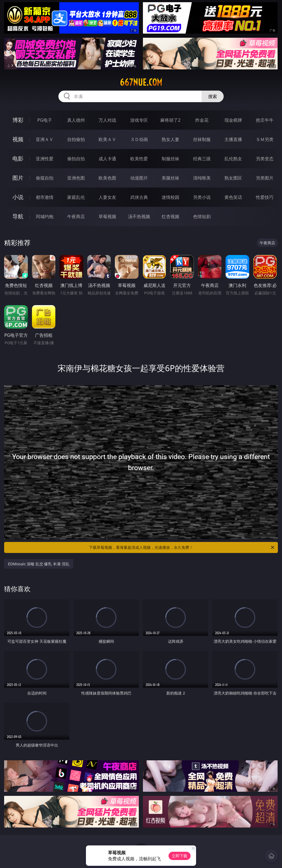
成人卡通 (107, 159)
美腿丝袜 (170, 178)
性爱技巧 (265, 197)
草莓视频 (107, 216)
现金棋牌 (233, 120)
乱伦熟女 (233, 159)
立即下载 (180, 856)
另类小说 (202, 197)
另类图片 (265, 178)
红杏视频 (170, 216)
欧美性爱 (139, 159)
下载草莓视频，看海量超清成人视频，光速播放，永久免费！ (182, 547)
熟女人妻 (170, 139)
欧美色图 (107, 178)
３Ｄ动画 (139, 139)
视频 (18, 139)
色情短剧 (202, 216)
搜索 (213, 96)
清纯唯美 (202, 178)
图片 (18, 178)
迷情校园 (170, 197)
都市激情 (45, 197)
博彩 (18, 120)
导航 (18, 216)
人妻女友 (107, 197)
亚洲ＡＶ (45, 139)
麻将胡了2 (170, 120)
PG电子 (44, 120)
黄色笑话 (233, 197)
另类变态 (265, 159)
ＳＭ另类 (265, 139)
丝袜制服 (202, 139)
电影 (18, 158)
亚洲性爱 (45, 159)
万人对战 (107, 120)
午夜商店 (76, 216)
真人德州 (76, 120)
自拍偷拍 (76, 139)
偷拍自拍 (76, 159)
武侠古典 (139, 197)
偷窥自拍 (45, 178)
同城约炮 (45, 216)
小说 (18, 197)
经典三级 (202, 159)
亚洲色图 (76, 178)
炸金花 (202, 120)
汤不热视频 (139, 216)
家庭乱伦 (76, 197)
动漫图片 (139, 178)
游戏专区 (139, 120)
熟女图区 (233, 178)
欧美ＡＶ (107, 139)
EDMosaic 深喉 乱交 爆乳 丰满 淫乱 (39, 564)
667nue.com (141, 82)
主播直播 (233, 139)
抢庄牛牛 (265, 120)
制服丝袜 (170, 159)
